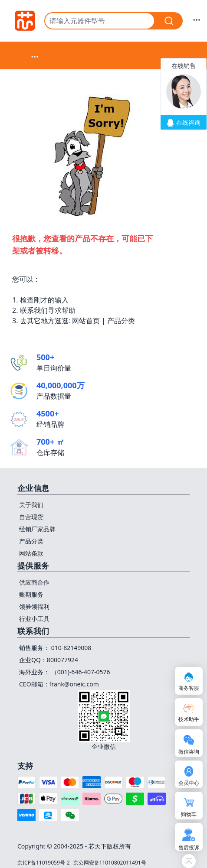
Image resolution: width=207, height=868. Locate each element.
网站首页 (86, 321)
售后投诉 (189, 847)
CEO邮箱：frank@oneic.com (59, 684)
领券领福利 (34, 606)
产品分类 (121, 321)
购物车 (189, 814)
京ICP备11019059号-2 (44, 863)
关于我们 (31, 505)
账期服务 (31, 594)
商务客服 (189, 688)
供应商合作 (34, 582)
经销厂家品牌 (37, 529)
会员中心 (189, 783)
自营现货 (31, 517)
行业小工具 (34, 619)
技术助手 (189, 719)
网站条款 (31, 553)
